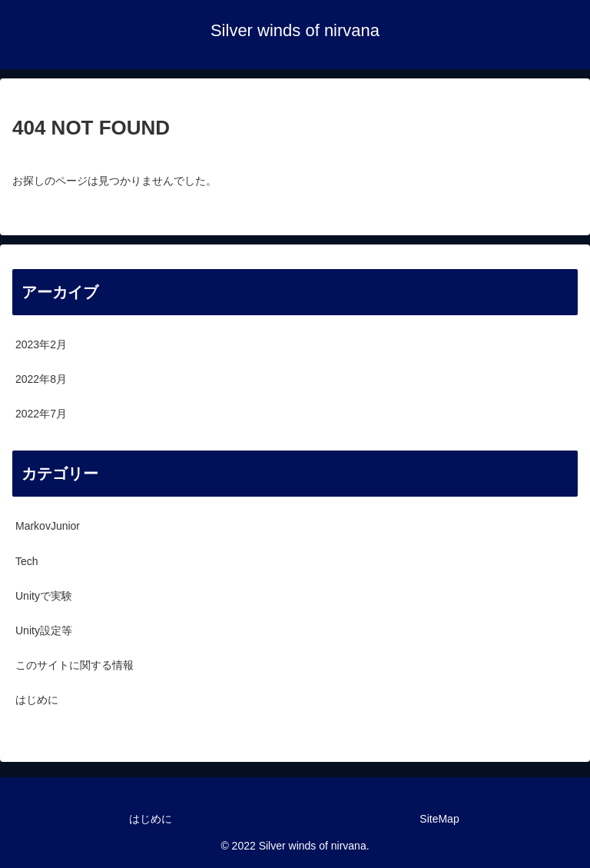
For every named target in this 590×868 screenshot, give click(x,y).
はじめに (151, 819)
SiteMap (439, 819)
